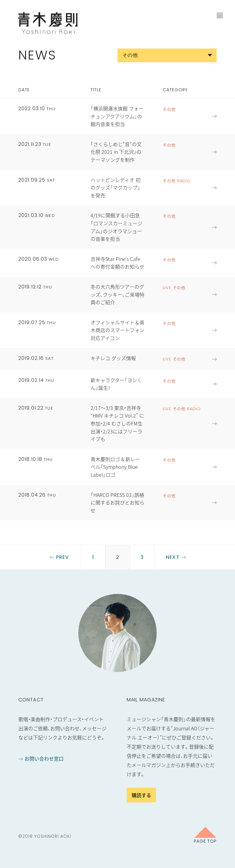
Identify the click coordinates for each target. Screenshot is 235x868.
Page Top (205, 841)
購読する (141, 795)
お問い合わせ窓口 (44, 758)
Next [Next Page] (173, 557)
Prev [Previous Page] (62, 557)
